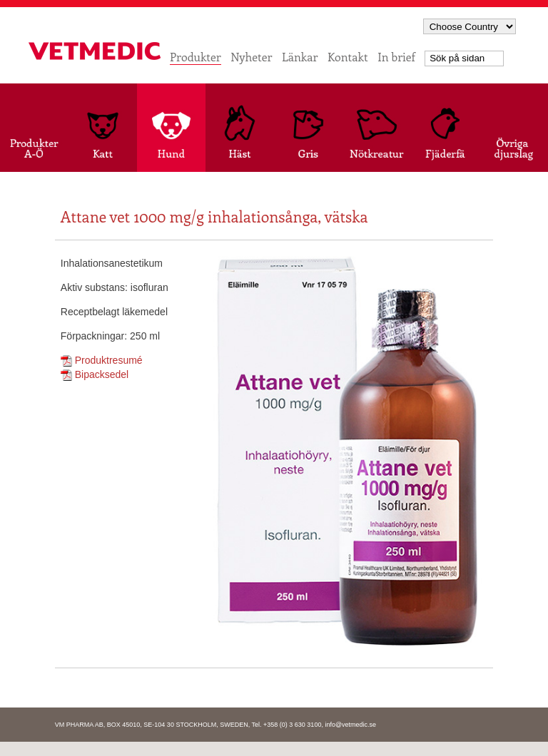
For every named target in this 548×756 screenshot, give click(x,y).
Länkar (300, 57)
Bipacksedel (95, 374)
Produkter (196, 57)
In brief (396, 57)
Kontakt (348, 57)
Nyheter (251, 57)
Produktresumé (102, 360)
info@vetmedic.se (350, 725)
